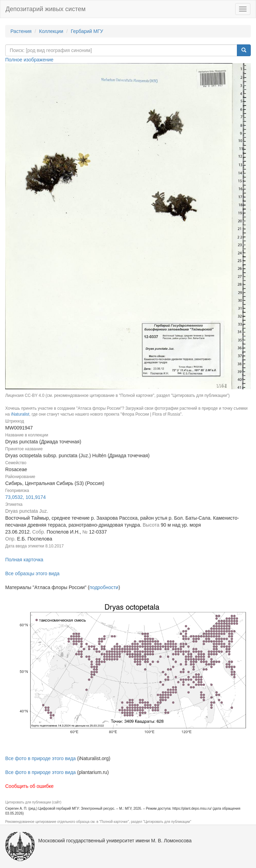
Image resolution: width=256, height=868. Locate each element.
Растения (21, 31)
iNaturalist (20, 414)
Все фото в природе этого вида (40, 758)
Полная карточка (24, 560)
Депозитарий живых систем (46, 9)
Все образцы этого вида (32, 573)
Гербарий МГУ (87, 31)
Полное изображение (29, 60)
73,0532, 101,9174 (26, 497)
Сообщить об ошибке (29, 786)
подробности (104, 587)
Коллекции (51, 31)
